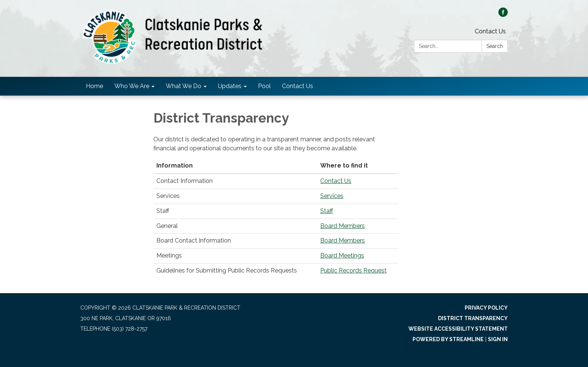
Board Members (343, 226)
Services (332, 196)
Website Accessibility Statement (458, 329)
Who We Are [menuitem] (132, 86)
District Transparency (473, 318)
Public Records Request (353, 270)
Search (495, 46)
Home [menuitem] (94, 86)
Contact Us (490, 31)
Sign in (498, 339)
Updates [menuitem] (230, 86)
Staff (327, 211)
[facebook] (503, 15)
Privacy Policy (486, 308)
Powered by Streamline (448, 339)
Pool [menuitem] (264, 86)
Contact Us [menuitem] (298, 86)
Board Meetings (342, 255)
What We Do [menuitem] (184, 86)
